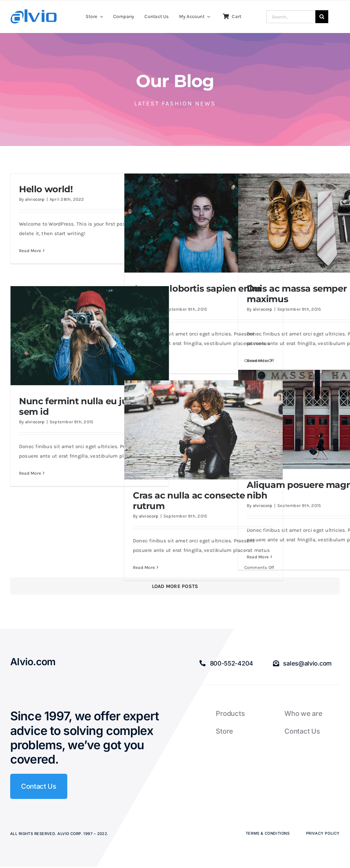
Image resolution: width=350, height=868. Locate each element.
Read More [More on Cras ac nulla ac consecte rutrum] (144, 567)
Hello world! (46, 189)
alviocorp (35, 199)
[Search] (322, 17)
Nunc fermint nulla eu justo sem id (80, 406)
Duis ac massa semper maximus (297, 294)
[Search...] (291, 17)
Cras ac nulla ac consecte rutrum (189, 501)
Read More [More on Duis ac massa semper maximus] (258, 361)
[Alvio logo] (34, 12)
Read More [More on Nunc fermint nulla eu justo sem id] (30, 473)
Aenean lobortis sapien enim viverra (197, 294)
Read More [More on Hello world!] (30, 251)
